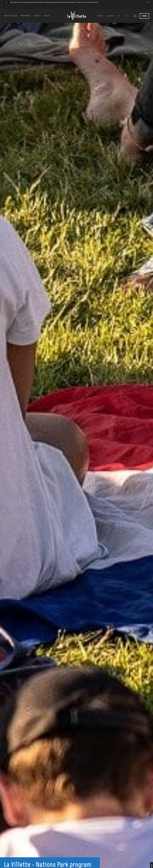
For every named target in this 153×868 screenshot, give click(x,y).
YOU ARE (47, 16)
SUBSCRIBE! (100, 16)
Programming (25, 16)
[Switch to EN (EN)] (129, 16)
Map (119, 16)
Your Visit (37, 16)
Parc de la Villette (10, 16)
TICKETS (144, 16)
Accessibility (111, 16)
